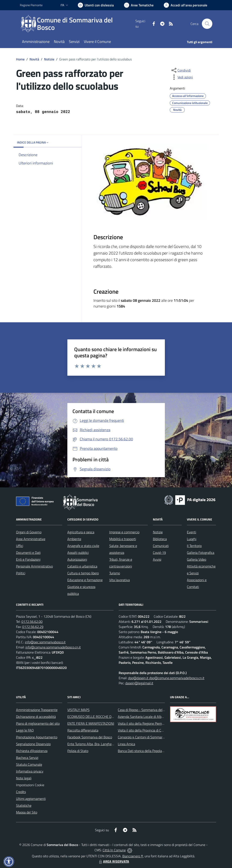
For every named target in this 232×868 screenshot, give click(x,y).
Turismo (115, 573)
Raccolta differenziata (83, 730)
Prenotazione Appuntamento (37, 737)
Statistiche (24, 805)
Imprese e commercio (124, 532)
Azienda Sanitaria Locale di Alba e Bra (145, 717)
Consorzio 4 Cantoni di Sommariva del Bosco (149, 737)
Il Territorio (194, 546)
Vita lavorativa (120, 580)
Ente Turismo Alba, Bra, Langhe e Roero (95, 744)
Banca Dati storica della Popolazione (144, 751)
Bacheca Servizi (27, 758)
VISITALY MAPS (78, 710)
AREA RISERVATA (114, 861)
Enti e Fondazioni (28, 559)
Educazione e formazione (85, 580)
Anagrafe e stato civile (83, 546)
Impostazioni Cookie (30, 785)
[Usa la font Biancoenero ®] (96, 5)
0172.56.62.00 (32, 622)
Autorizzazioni (77, 559)
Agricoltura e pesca (81, 532)
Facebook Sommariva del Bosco (90, 737)
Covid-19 (159, 553)
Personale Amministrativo (34, 566)
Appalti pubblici (78, 553)
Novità (34, 59)
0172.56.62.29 (33, 627)
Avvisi (157, 559)
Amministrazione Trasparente (37, 710)
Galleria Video (197, 559)
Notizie (49, 59)
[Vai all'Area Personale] (185, 5)
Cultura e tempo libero (83, 573)
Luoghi (192, 539)
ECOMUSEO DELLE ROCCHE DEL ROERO (97, 717)
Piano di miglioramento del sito (38, 723)
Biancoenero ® (133, 856)
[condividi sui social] (181, 70)
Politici (21, 573)
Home (20, 59)
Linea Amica (126, 744)
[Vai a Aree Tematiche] (139, 5)
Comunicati (161, 546)
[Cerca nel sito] (207, 24)
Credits (21, 792)
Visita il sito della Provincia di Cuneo (143, 730)
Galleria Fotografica (201, 553)
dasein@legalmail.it (139, 683)
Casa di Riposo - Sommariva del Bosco (145, 710)
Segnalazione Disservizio (33, 744)
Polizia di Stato (78, 751)
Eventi (191, 532)
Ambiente (74, 539)
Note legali (24, 778)
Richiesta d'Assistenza (32, 751)
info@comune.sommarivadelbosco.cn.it (53, 647)
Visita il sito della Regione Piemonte (143, 723)
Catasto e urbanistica (82, 566)
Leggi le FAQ (25, 730)
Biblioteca (160, 539)
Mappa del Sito (27, 812)
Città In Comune (114, 850)
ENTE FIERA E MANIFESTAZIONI (91, 723)
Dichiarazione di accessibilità (36, 717)
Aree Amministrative (31, 539)
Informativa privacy (30, 771)
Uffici (20, 546)
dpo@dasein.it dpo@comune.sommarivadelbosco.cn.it (166, 678)
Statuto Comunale (29, 764)
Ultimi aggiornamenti (31, 799)
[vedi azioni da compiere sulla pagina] (182, 77)
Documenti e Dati (28, 553)
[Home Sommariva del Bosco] (78, 24)
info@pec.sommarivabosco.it (45, 642)
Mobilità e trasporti (123, 539)
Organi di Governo (29, 532)
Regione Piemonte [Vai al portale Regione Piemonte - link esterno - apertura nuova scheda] (31, 5)
